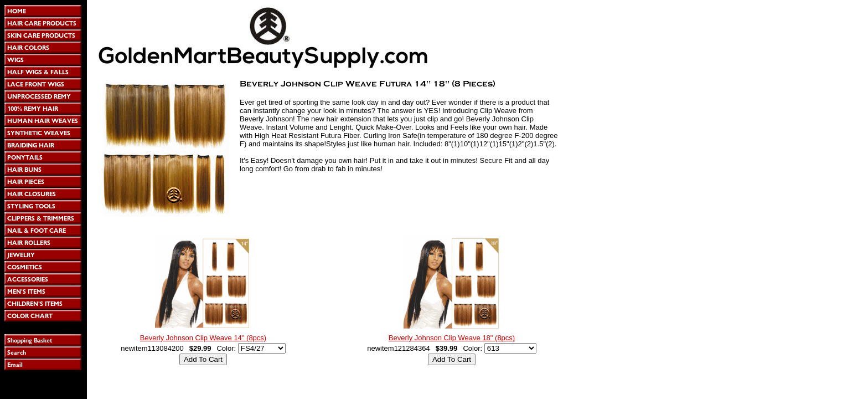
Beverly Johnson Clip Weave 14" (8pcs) (203, 338)
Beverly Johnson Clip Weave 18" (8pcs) (452, 338)
